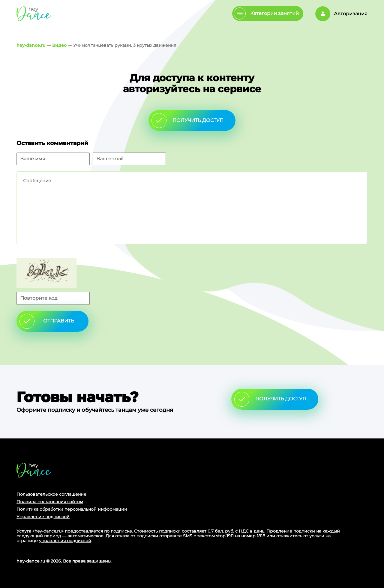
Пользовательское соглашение (51, 494)
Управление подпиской (43, 517)
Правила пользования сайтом (50, 502)
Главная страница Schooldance (34, 14)
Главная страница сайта (34, 470)
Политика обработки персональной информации (72, 509)
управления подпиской (65, 541)
